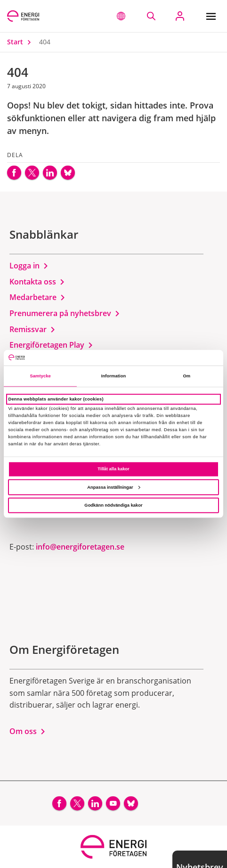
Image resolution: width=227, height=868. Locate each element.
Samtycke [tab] (40, 376)
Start (21, 42)
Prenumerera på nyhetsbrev (65, 313)
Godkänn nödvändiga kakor (113, 505)
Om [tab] (186, 376)
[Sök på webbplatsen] (151, 16)
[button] (121, 16)
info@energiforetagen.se (80, 547)
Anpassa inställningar (113, 487)
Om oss (28, 731)
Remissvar (32, 329)
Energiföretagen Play (51, 345)
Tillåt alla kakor (113, 469)
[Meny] (213, 16)
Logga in (29, 266)
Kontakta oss (37, 282)
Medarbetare (37, 297)
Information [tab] (114, 376)
